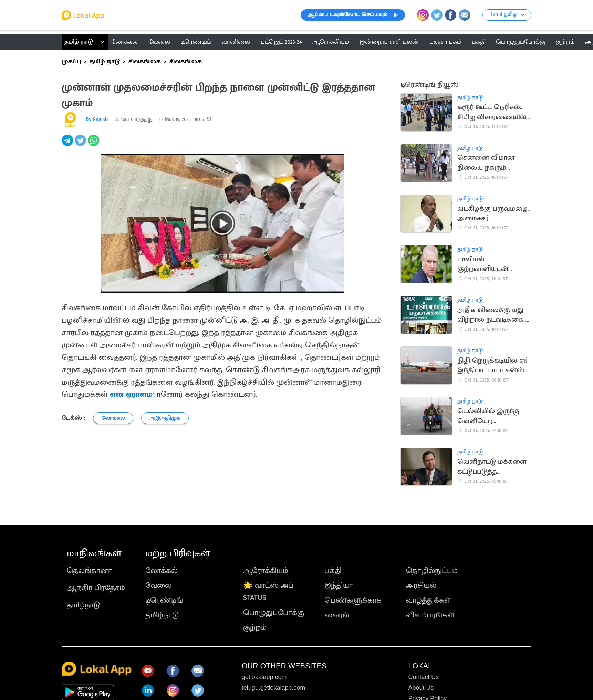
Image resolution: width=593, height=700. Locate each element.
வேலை (158, 586)
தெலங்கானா (89, 571)
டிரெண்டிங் (164, 600)
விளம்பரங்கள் (430, 615)
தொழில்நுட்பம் (432, 571)
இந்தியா (339, 586)
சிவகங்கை (145, 62)
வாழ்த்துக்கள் (429, 600)
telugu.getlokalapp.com (273, 688)
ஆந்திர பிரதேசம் (96, 588)
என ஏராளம (131, 394)
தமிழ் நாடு (79, 42)
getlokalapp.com (264, 677)
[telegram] (68, 144)
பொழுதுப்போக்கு (274, 613)
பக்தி (333, 571)
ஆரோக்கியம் (266, 571)
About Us (421, 688)
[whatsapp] (94, 144)
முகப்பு (71, 62)
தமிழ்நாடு (83, 605)
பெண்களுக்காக (353, 600)
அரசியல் (421, 586)
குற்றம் (255, 628)
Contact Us (424, 677)
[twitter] (81, 144)
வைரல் (337, 615)
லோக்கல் (162, 571)
